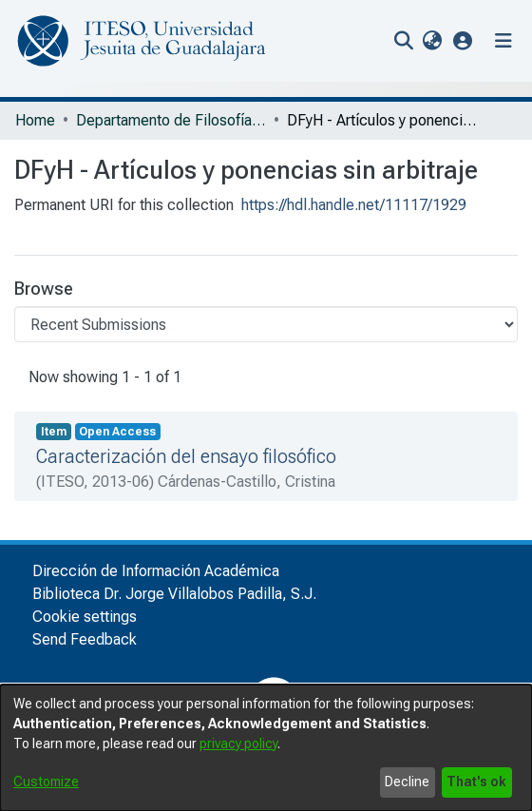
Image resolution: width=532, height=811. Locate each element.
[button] (463, 40)
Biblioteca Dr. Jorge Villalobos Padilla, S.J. (174, 594)
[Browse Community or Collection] (266, 324)
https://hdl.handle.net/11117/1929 (354, 205)
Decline (407, 782)
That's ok (476, 782)
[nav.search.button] (403, 41)
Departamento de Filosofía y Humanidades (171, 120)
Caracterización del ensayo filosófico (186, 456)
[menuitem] (432, 41)
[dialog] (266, 748)
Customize (46, 782)
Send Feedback (85, 639)
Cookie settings (85, 617)
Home (35, 120)
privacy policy (238, 743)
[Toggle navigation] (503, 41)
